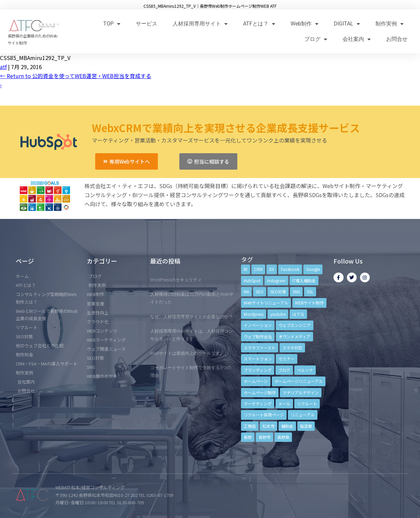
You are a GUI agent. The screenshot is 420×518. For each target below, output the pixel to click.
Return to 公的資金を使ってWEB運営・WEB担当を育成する (76, 76)
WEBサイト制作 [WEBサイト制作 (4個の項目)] (309, 303)
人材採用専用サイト (200, 24)
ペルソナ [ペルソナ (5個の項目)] (305, 370)
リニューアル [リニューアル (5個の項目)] (303, 415)
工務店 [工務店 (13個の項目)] (250, 426)
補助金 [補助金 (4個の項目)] (287, 426)
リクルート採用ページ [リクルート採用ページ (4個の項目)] (264, 415)
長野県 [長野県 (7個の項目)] (283, 437)
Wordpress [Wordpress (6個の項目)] (254, 314)
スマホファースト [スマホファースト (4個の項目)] (260, 348)
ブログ (316, 39)
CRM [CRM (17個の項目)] (258, 269)
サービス (146, 24)
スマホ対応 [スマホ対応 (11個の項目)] (292, 348)
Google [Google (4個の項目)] (313, 269)
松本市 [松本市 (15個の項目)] (268, 426)
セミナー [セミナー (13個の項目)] (287, 359)
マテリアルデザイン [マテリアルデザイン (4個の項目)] (301, 392)
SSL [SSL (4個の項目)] (310, 292)
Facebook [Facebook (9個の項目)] (290, 269)
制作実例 (389, 24)
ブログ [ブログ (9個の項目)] (284, 370)
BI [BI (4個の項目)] (246, 269)
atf (3, 67)
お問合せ (397, 39)
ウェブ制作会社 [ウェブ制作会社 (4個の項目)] (258, 336)
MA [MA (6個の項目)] (246, 292)
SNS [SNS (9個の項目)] (296, 292)
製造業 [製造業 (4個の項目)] (306, 426)
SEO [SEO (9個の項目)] (260, 292)
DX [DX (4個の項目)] (272, 269)
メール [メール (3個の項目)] (284, 404)
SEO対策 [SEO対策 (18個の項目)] (278, 292)
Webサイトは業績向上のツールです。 (187, 353)
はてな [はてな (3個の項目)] (298, 314)
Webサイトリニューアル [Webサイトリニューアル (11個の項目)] (266, 303)
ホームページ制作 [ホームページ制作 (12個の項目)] (260, 392)
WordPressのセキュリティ (176, 280)
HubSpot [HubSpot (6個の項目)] (252, 280)
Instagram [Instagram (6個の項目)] (276, 280)
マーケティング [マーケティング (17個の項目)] (258, 404)
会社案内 (357, 39)
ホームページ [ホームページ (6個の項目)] (256, 381)
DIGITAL (347, 24)
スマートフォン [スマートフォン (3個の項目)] (258, 359)
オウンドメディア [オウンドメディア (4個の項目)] (294, 336)
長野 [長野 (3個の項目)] (248, 437)
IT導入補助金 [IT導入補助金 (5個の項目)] (304, 280)
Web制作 (305, 24)
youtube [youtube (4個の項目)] (278, 314)
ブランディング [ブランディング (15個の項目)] (258, 370)
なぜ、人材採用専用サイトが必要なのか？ (192, 317)
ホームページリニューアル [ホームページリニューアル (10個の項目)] (299, 381)
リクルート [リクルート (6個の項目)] (307, 404)
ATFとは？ (259, 24)
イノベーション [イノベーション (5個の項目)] (258, 325)
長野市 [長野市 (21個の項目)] (264, 437)
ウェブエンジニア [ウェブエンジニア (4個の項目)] (295, 325)
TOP (112, 24)
